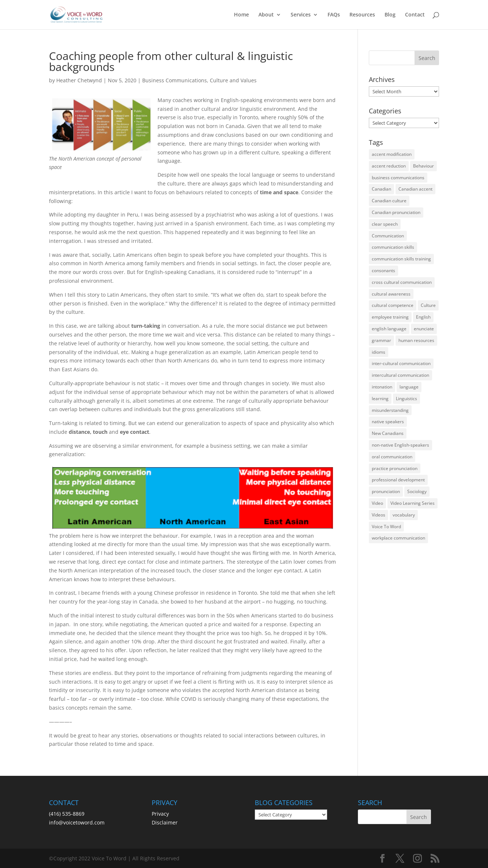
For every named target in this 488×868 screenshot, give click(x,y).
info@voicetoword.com (77, 822)
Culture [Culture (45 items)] (428, 305)
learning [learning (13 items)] (380, 399)
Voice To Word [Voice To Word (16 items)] (386, 527)
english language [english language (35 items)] (389, 329)
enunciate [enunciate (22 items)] (424, 329)
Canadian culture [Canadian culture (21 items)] (389, 201)
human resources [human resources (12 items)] (416, 340)
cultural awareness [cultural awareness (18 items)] (391, 294)
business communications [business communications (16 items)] (398, 178)
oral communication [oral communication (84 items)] (392, 457)
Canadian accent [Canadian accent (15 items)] (415, 189)
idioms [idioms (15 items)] (379, 352)
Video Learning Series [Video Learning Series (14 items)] (413, 503)
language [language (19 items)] (409, 387)
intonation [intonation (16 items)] (382, 387)
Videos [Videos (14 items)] (379, 515)
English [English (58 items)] (423, 317)
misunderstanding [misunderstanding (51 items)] (390, 410)
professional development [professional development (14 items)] (398, 480)
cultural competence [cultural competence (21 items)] (393, 305)
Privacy (160, 814)
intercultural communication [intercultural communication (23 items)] (400, 375)
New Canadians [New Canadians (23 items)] (388, 433)
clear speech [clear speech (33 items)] (385, 224)
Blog (390, 15)
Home (241, 15)
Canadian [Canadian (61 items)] (381, 189)
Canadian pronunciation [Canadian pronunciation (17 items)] (396, 212)
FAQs (334, 15)
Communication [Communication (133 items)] (388, 236)
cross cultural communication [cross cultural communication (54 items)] (402, 282)
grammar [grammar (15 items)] (381, 340)
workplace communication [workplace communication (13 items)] (398, 538)
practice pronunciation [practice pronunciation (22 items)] (395, 468)
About (266, 15)
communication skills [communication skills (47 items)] (393, 247)
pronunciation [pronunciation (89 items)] (386, 491)
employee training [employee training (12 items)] (390, 317)
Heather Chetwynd (79, 80)
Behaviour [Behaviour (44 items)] (423, 166)
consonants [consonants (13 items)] (383, 270)
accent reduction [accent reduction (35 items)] (389, 166)
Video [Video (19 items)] (377, 503)
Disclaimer (165, 822)
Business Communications (175, 80)
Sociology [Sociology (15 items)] (417, 491)
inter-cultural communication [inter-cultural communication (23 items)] (401, 363)
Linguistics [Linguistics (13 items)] (406, 399)
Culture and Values (233, 80)
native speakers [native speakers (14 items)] (388, 422)
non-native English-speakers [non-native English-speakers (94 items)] (400, 445)
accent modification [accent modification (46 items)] (392, 154)
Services (301, 15)
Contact (415, 15)
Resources (362, 15)
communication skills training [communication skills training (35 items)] (401, 259)
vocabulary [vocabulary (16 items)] (404, 515)
